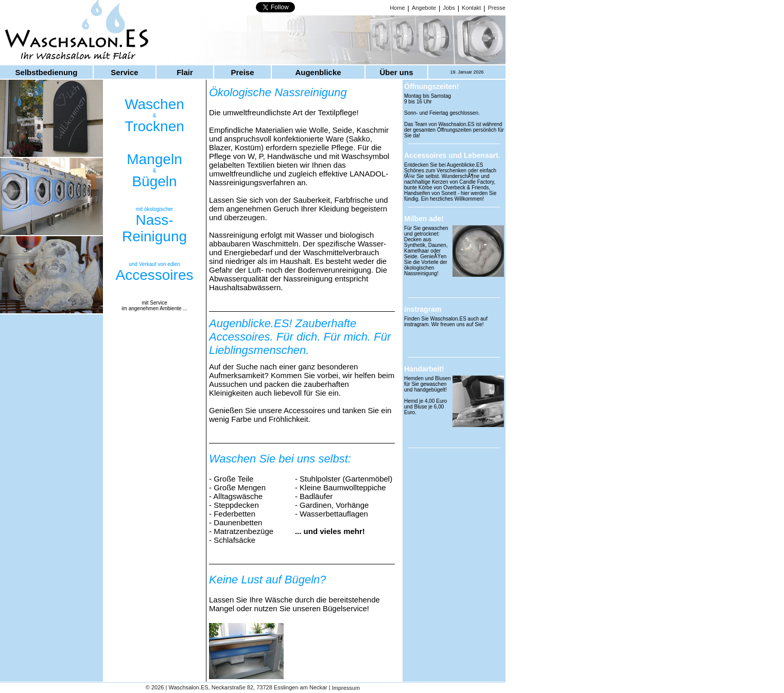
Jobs (449, 8)
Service (124, 72)
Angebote (424, 8)
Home (397, 8)
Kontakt (471, 8)
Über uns (396, 72)
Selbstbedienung (47, 72)
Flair (185, 72)
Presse (497, 8)
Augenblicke (318, 72)
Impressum (346, 688)
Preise (242, 72)
